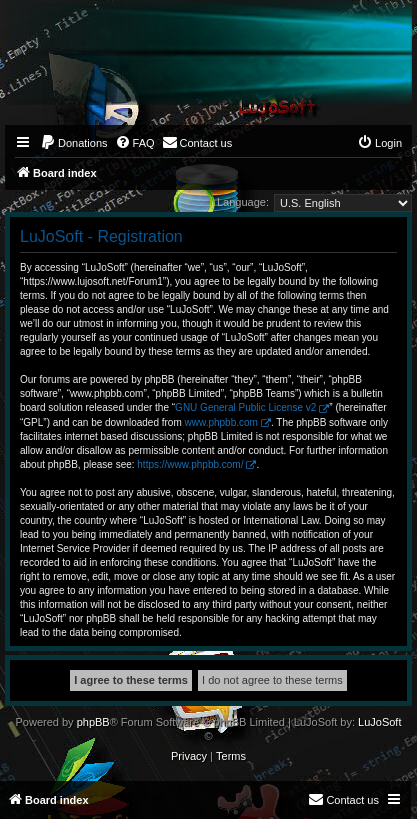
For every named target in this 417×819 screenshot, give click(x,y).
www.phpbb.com (221, 422)
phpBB (93, 722)
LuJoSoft (379, 722)
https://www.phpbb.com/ (190, 464)
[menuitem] (74, 143)
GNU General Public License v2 (245, 407)
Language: (243, 202)
